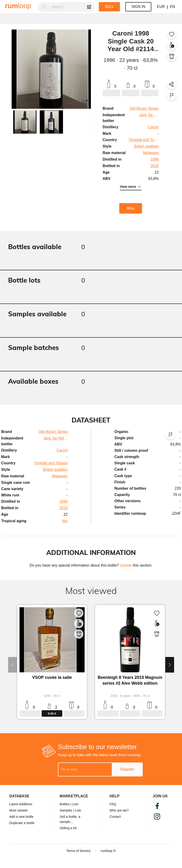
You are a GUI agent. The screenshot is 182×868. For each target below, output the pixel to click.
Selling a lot (68, 828)
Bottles (65, 804)
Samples (66, 810)
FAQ (113, 804)
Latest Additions (21, 804)
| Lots (74, 804)
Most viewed (18, 810)
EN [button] (172, 7)
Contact (115, 817)
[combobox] (72, 7)
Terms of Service (78, 851)
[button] (25, 122)
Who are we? (119, 810)
